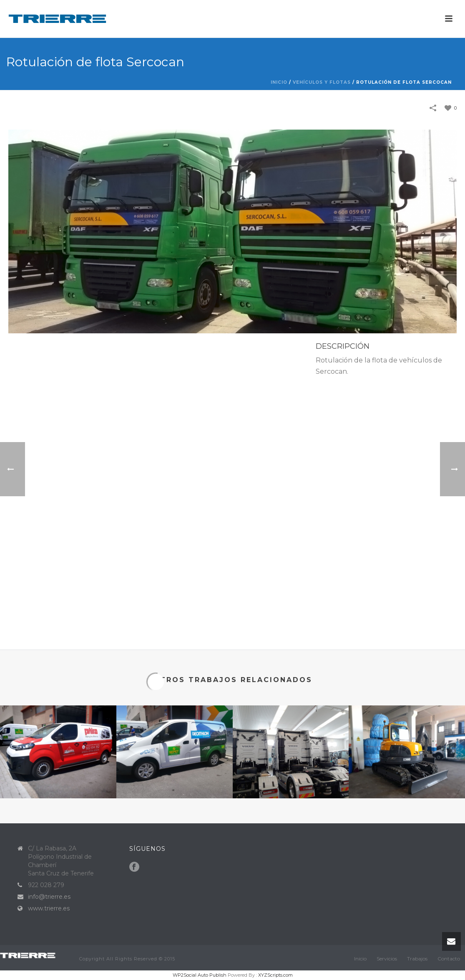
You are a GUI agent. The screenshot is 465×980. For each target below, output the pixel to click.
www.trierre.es (49, 908)
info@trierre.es (49, 897)
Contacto (449, 959)
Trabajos (417, 959)
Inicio (279, 82)
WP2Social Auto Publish (200, 975)
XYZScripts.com (275, 975)
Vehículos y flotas (322, 82)
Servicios (387, 959)
